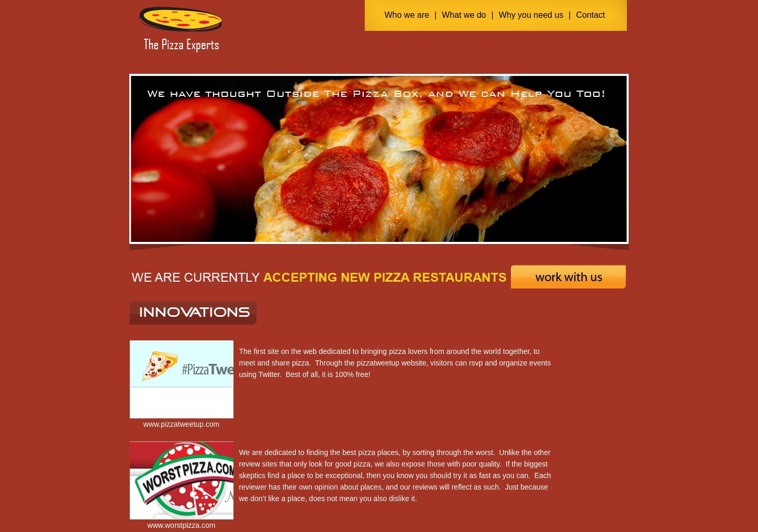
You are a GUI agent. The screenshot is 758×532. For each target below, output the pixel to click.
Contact (590, 15)
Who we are (407, 15)
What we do (464, 15)
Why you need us (531, 15)
